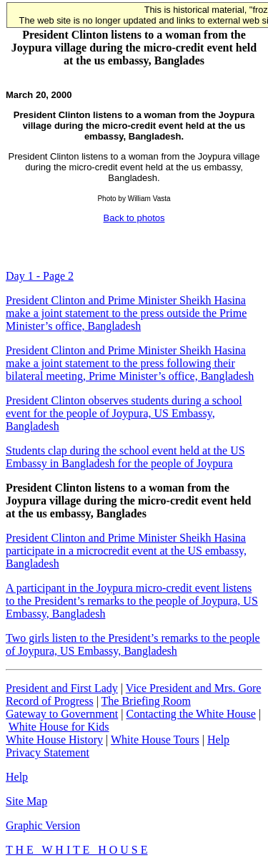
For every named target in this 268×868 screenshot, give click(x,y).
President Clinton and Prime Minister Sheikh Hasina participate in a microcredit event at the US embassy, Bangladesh (126, 551)
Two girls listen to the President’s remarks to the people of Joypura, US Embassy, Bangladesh (133, 644)
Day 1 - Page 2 (40, 276)
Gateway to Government (62, 714)
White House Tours (155, 740)
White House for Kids (59, 727)
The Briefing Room (146, 701)
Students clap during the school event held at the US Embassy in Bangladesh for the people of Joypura (125, 457)
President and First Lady (62, 688)
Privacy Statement (48, 752)
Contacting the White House (190, 714)
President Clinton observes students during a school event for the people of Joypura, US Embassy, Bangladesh (124, 413)
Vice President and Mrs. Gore (194, 688)
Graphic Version (43, 825)
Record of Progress (50, 701)
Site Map (26, 801)
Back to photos (134, 218)
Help (218, 740)
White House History (54, 740)
